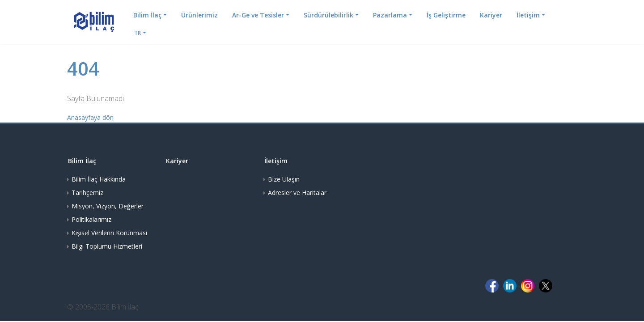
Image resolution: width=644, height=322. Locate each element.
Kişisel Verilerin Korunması (109, 233)
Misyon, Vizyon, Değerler (108, 206)
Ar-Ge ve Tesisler (258, 15)
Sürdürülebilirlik (328, 15)
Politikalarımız (91, 219)
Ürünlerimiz (199, 15)
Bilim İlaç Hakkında (99, 179)
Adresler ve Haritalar (297, 193)
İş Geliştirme (446, 15)
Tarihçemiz (87, 193)
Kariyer (491, 15)
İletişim (528, 15)
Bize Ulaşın (284, 179)
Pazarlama (390, 15)
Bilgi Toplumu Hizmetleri (107, 246)
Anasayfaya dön (90, 117)
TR (138, 33)
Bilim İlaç (147, 15)
